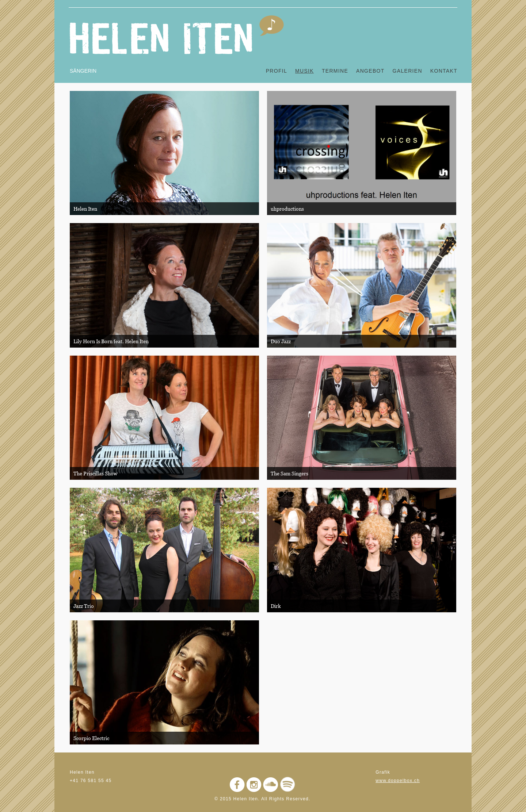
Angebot (370, 71)
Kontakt (444, 71)
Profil (277, 71)
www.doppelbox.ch (398, 781)
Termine (335, 71)
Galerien (407, 71)
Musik (304, 71)
